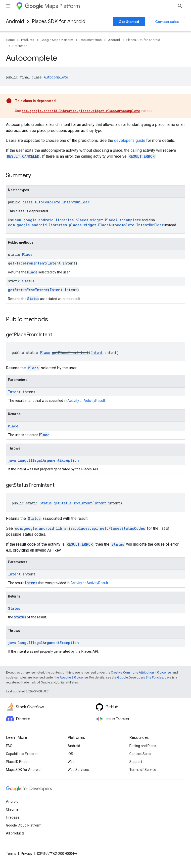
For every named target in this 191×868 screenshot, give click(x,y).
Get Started (129, 22)
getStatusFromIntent (28, 290)
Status (28, 281)
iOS (70, 754)
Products (28, 40)
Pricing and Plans (143, 746)
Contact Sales (140, 754)
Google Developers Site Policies (140, 677)
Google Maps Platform (57, 40)
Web (71, 762)
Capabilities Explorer (22, 754)
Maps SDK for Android (23, 770)
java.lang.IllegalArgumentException (43, 460)
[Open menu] (8, 6)
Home (10, 40)
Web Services (78, 770)
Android (15, 21)
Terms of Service (143, 770)
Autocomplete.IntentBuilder (62, 202)
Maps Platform (52, 6)
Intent (54, 263)
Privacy (27, 854)
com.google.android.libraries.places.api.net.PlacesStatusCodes (80, 528)
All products (15, 833)
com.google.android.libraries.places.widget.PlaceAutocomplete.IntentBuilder (86, 225)
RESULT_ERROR (142, 156)
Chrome (12, 809)
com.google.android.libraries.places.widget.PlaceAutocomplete (81, 111)
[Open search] (180, 6)
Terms (11, 854)
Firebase (13, 817)
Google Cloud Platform (24, 825)
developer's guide (130, 140)
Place (27, 254)
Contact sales (167, 22)
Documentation (91, 40)
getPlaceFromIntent (27, 263)
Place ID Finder (17, 762)
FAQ (9, 746)
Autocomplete (56, 77)
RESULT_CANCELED (23, 156)
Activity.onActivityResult (86, 401)
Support (136, 762)
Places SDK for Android (59, 21)
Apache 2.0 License (74, 677)
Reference (20, 46)
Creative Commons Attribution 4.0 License (141, 672)
